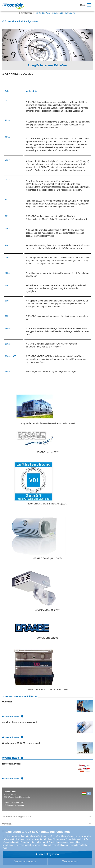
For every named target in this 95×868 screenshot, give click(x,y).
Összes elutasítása (25, 862)
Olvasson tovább (13, 716)
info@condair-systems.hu (64, 13)
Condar (13, 6)
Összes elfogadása (47, 854)
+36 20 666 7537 (42, 13)
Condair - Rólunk (15, 21)
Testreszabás (70, 862)
